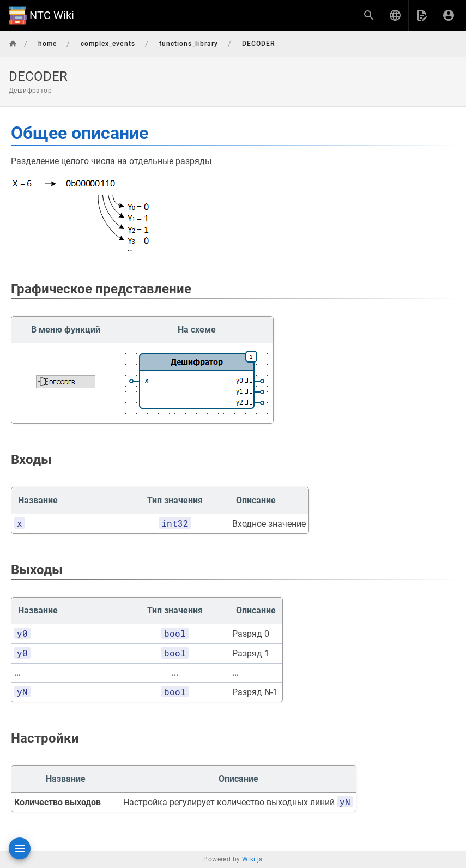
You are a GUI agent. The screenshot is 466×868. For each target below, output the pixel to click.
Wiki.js (252, 859)
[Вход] (449, 15)
